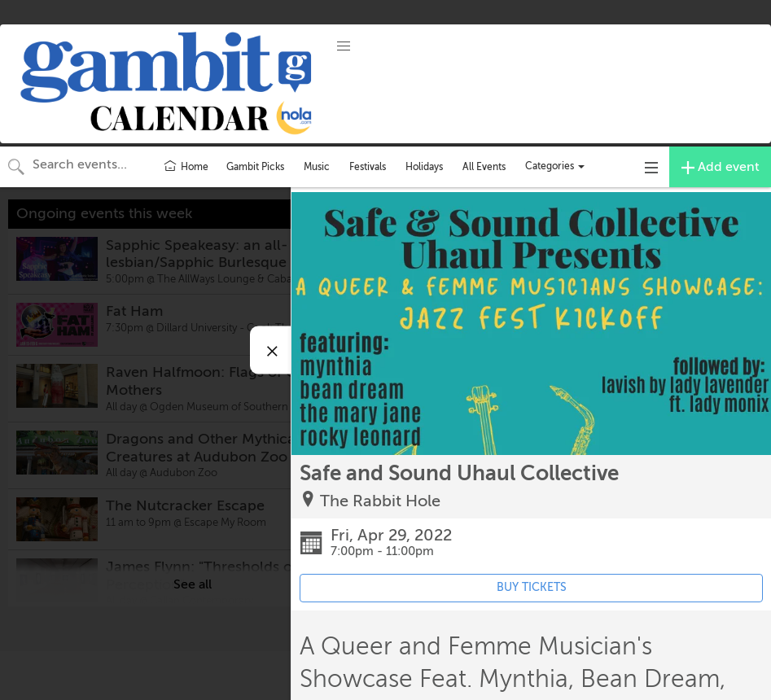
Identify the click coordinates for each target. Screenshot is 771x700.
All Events (484, 167)
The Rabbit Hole (380, 501)
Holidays (424, 167)
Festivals (368, 167)
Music (317, 167)
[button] (344, 46)
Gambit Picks (255, 167)
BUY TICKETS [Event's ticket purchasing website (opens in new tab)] (532, 587)
